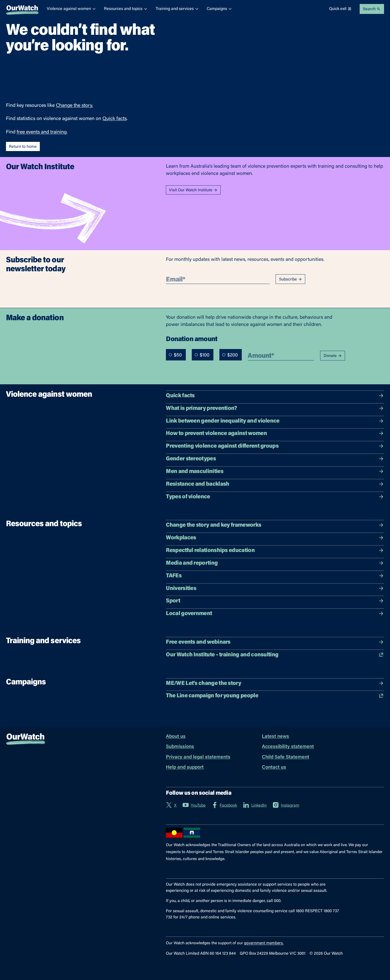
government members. (264, 943)
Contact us (274, 767)
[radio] (170, 355)
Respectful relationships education (275, 550)
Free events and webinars (275, 642)
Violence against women (71, 9)
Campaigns (219, 9)
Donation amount (192, 339)
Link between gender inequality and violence (275, 421)
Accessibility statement (288, 747)
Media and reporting (275, 563)
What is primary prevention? (275, 408)
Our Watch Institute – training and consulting (275, 655)
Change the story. (74, 106)
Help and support (185, 767)
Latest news (275, 737)
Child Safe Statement (286, 757)
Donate (333, 356)
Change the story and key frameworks (275, 525)
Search (372, 9)
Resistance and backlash (275, 484)
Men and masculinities (275, 471)
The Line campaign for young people (275, 696)
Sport (275, 601)
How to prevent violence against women (275, 433)
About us (176, 737)
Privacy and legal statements (198, 757)
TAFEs (275, 576)
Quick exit (340, 9)
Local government (275, 614)
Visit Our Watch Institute (193, 190)
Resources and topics (126, 9)
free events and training (42, 132)
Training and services (177, 9)
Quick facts (115, 119)
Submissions (180, 747)
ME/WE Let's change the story (275, 683)
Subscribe (291, 279)
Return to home (23, 147)
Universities (275, 588)
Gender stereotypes (275, 459)
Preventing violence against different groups (275, 446)
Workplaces (275, 538)
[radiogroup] (204, 355)
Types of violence (275, 497)
